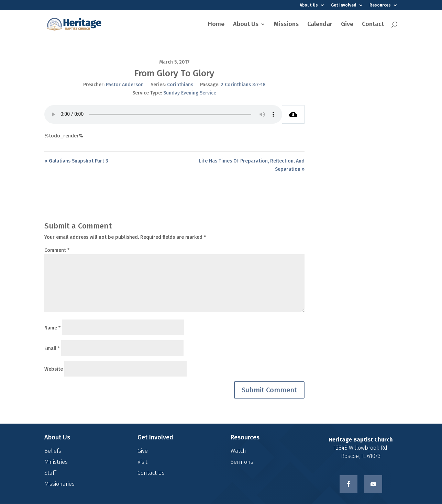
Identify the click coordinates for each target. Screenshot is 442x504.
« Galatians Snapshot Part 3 (76, 161)
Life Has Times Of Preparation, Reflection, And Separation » (252, 165)
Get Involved (344, 5)
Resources (380, 5)
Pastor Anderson (125, 85)
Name (52, 328)
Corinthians (180, 85)
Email (52, 349)
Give (347, 25)
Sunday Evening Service (190, 93)
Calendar (320, 25)
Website (54, 369)
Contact (373, 25)
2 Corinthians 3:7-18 (243, 85)
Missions (286, 25)
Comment (57, 250)
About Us (309, 5)
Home (216, 25)
